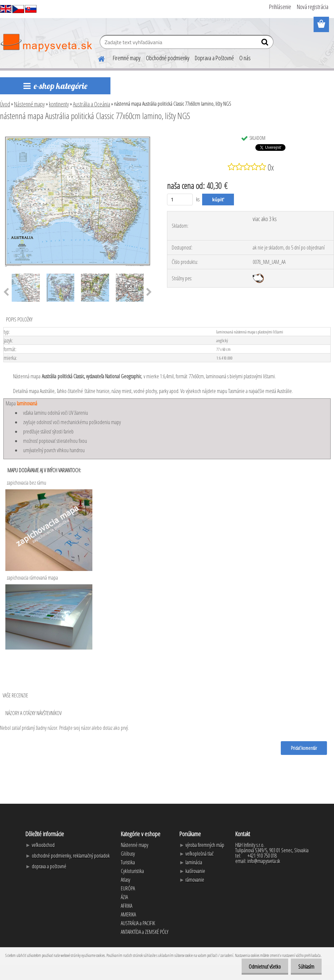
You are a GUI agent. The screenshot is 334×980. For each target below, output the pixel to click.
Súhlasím (305, 967)
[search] (266, 43)
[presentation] (149, 292)
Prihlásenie (280, 7)
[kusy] (180, 200)
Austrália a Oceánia (92, 104)
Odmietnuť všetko (262, 967)
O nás (245, 58)
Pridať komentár (304, 748)
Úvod (5, 104)
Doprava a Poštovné (214, 58)
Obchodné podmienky (168, 58)
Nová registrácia (313, 7)
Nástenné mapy (29, 104)
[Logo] (46, 43)
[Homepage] (97, 58)
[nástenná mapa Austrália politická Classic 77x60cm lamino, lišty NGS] (78, 134)
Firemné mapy (127, 58)
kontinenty (59, 104)
